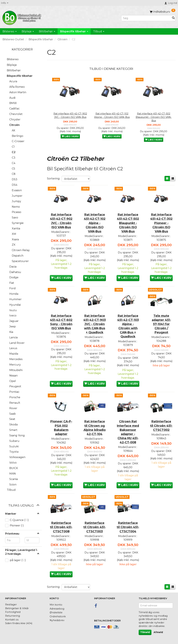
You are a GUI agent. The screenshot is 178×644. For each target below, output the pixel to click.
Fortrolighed (13, 612)
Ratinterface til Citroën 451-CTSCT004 (128, 527)
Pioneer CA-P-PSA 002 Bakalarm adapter (61, 427)
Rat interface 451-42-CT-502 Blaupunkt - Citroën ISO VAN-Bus (154, 117)
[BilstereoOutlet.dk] (22, 17)
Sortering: (54, 179)
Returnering (13, 616)
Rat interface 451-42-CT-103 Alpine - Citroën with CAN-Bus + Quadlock (128, 326)
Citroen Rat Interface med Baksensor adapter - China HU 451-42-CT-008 (128, 432)
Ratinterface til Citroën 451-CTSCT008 (61, 527)
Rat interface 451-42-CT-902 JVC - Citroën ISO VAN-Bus (70, 115)
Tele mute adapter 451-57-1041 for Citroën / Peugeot (161, 324)
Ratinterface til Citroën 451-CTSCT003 (95, 527)
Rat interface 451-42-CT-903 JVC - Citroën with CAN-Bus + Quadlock (95, 324)
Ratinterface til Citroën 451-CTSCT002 (161, 425)
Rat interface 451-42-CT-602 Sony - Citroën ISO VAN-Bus (61, 322)
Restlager (11, 605)
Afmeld (158, 632)
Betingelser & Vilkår (17, 608)
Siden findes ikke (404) (19, 623)
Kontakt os (12, 619)
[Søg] (173, 18)
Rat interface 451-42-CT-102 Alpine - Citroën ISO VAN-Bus (112, 115)
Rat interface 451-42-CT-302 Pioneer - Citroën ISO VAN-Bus (161, 223)
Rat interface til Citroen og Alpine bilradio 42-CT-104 (95, 427)
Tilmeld (145, 632)
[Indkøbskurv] (163, 12)
